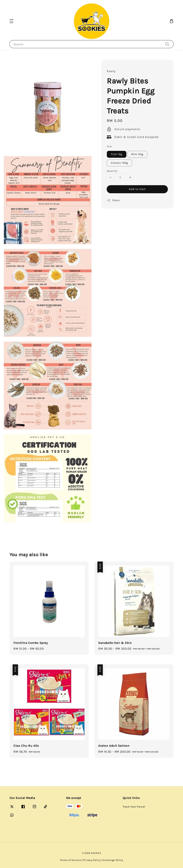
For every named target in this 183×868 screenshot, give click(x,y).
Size (109, 146)
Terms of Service (70, 860)
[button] (11, 21)
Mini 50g (137, 154)
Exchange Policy (113, 860)
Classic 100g (119, 163)
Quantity (112, 171)
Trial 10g (117, 154)
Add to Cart (137, 189)
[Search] (167, 44)
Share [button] (113, 200)
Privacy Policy (92, 860)
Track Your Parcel (134, 807)
